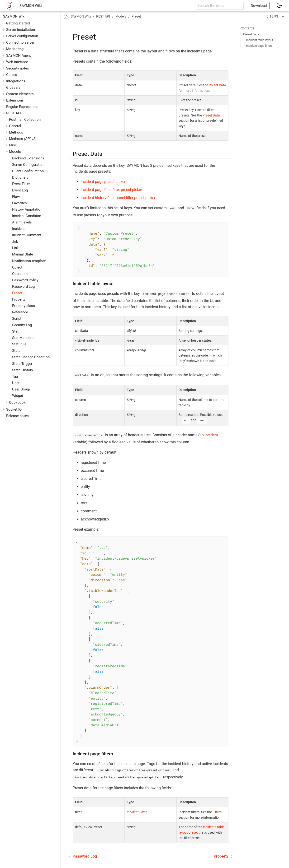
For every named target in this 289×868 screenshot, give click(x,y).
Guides (12, 75)
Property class (24, 306)
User (16, 383)
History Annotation (27, 209)
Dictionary (20, 177)
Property (19, 299)
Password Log (23, 287)
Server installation (21, 30)
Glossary (13, 88)
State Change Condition (31, 357)
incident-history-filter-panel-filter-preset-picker (118, 198)
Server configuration (22, 36)
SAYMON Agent (19, 56)
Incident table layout (260, 40)
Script (17, 319)
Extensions (15, 100)
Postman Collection (25, 120)
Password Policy (25, 280)
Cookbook (17, 403)
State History (23, 370)
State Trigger (22, 364)
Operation (20, 274)
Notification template (29, 261)
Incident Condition (27, 216)
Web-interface (17, 62)
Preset (17, 293)
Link (15, 248)
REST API (14, 113)
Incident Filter (137, 809)
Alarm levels (22, 222)
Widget (18, 396)
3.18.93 (272, 16)
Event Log (20, 190)
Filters (217, 809)
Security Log (22, 325)
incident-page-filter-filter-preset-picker (111, 190)
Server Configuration (28, 165)
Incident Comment (27, 235)
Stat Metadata (23, 338)
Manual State (23, 254)
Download (259, 6)
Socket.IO (14, 409)
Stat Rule (19, 344)
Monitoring (15, 49)
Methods (23, 139)
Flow (16, 197)
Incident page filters (259, 46)
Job (15, 241)
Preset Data (251, 34)
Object (17, 267)
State (16, 351)
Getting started (18, 23)
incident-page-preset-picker (103, 182)
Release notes (17, 416)
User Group (21, 389)
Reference (20, 312)
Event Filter (21, 184)
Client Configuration (28, 171)
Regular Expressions (22, 107)
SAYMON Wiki (31, 6)
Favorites (19, 203)
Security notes (18, 68)
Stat (15, 331)
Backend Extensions (28, 158)
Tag (15, 376)
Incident (18, 229)
